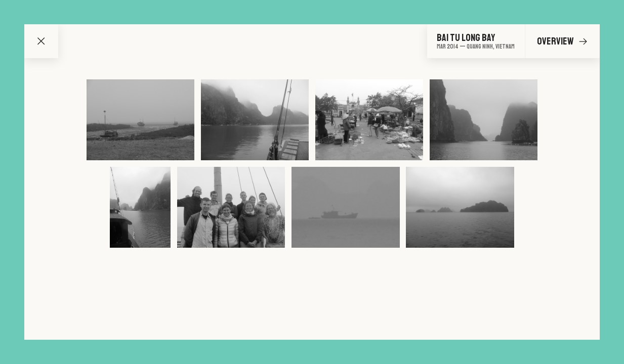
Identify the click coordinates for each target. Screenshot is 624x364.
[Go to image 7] (345, 207)
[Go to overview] (476, 41)
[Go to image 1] (140, 120)
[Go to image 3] (369, 120)
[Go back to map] (41, 41)
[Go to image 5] (140, 207)
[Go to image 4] (484, 120)
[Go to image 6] (231, 207)
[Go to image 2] (255, 120)
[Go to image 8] (460, 207)
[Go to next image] (583, 41)
